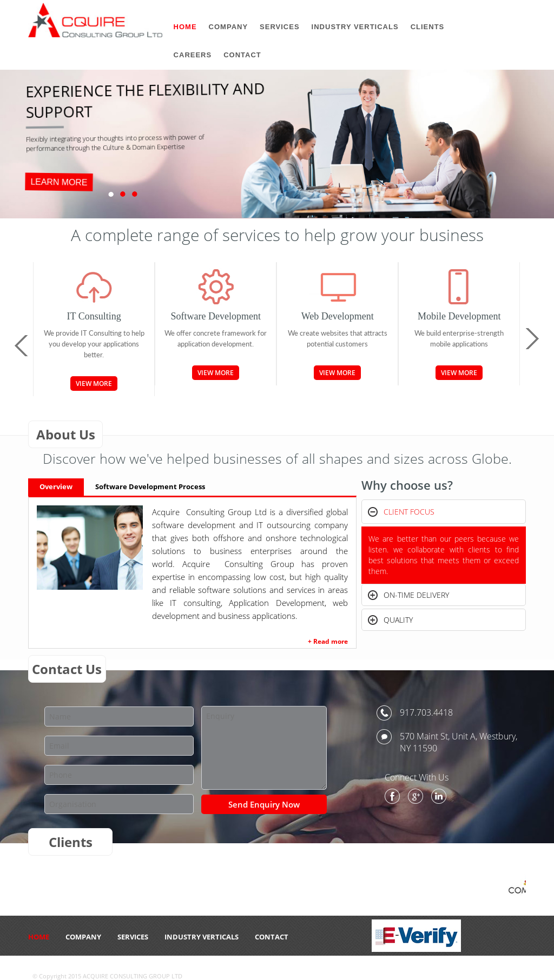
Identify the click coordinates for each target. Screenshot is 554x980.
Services (133, 937)
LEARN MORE (59, 182)
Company (83, 937)
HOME (39, 937)
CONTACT (272, 937)
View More (94, 384)
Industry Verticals (202, 937)
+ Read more (328, 641)
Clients (428, 27)
